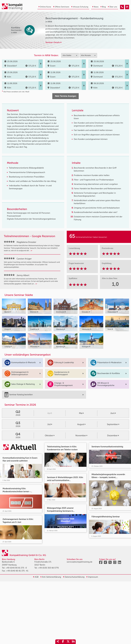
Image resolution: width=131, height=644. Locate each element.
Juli (50, 424)
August (81, 424)
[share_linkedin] (73, 642)
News (95, 7)
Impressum (92, 577)
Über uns (112, 7)
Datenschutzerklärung (74, 577)
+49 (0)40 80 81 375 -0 (16, 568)
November (81, 435)
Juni (113, 413)
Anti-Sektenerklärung (51, 577)
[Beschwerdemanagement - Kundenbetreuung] (122, 7)
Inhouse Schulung (80, 7)
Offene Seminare (61, 7)
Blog (103, 7)
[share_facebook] (63, 642)
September (113, 424)
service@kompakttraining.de (80, 562)
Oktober (50, 435)
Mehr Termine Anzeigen (65, 96)
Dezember (113, 435)
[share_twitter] (68, 642)
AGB (36, 577)
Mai (81, 413)
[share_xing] (58, 642)
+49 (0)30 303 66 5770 (48, 568)
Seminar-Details (53, 42)
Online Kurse (45, 7)
